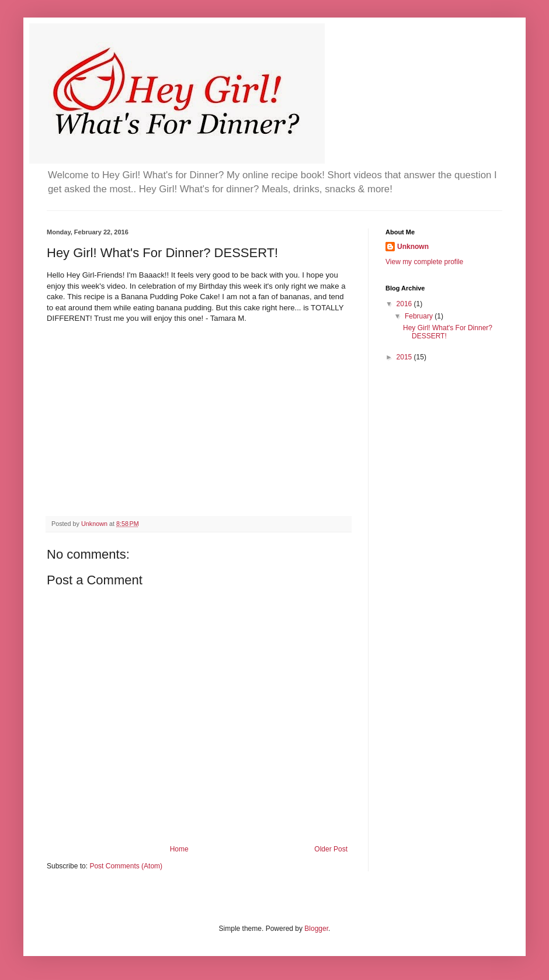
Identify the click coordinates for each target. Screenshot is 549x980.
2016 (405, 304)
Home (179, 849)
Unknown (413, 247)
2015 (405, 357)
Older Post (331, 849)
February (420, 316)
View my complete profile (424, 262)
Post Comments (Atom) (126, 866)
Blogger (316, 929)
